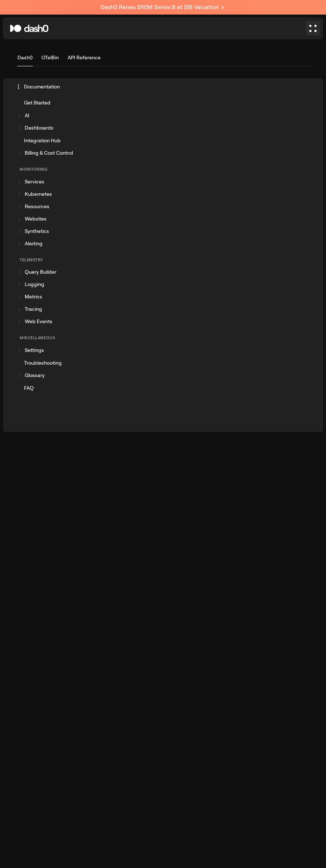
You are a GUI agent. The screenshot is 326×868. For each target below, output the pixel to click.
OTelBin (50, 58)
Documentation (38, 87)
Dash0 (25, 58)
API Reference (84, 58)
